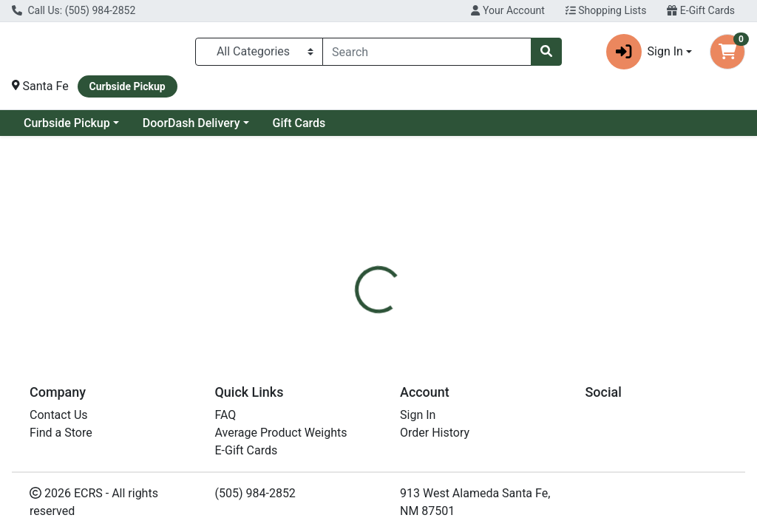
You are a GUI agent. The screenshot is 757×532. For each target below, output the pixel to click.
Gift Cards (299, 123)
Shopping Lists (606, 10)
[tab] (356, 326)
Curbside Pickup (67, 123)
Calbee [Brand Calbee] (482, 413)
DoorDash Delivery (191, 123)
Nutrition (417, 326)
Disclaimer (488, 326)
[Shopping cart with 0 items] (727, 52)
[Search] (427, 52)
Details (356, 326)
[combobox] (427, 52)
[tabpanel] (536, 411)
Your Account (508, 10)
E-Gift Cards (701, 10)
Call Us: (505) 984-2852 (74, 10)
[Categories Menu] (259, 52)
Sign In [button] (645, 52)
